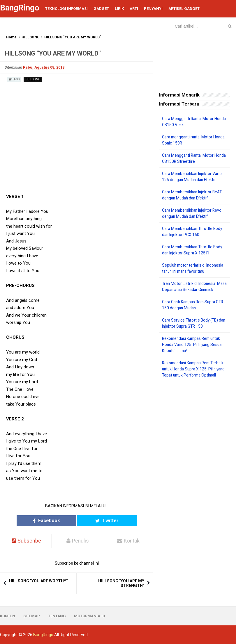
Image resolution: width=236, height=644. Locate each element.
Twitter (95, 521)
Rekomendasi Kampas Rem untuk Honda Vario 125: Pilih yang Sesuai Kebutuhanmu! (193, 351)
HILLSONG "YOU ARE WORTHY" (38, 581)
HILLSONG (31, 37)
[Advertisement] (194, 425)
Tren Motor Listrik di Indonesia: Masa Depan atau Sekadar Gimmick (190, 290)
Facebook (58, 521)
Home (11, 37)
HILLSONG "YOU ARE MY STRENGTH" (121, 583)
